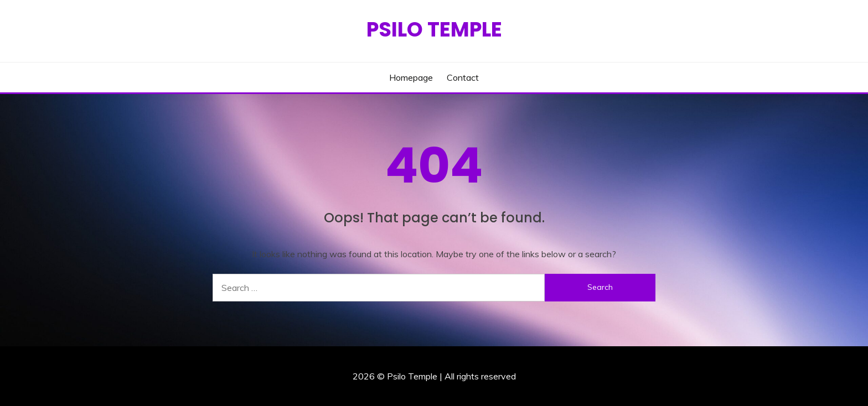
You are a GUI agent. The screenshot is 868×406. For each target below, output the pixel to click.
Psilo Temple (434, 29)
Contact (463, 77)
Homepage (411, 77)
